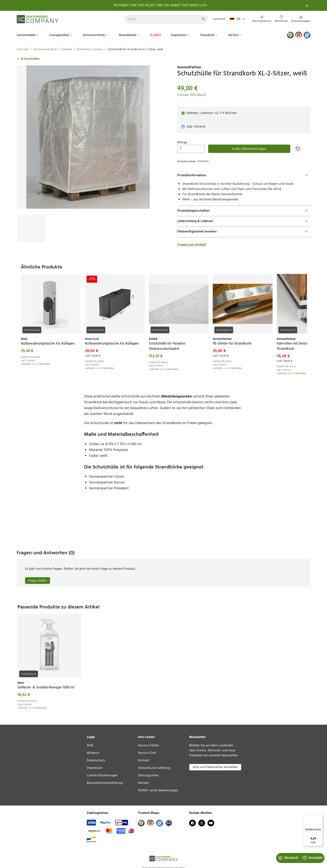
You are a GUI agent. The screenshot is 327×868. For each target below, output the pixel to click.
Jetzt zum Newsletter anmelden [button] (215, 767)
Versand (199, 127)
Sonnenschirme (96, 35)
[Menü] (320, 817)
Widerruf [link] (93, 753)
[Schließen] (307, 5)
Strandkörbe (129, 35)
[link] (244, 67)
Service (235, 35)
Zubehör (67, 49)
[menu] (280, 19)
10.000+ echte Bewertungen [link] (158, 791)
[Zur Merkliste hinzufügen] (298, 149)
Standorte (209, 35)
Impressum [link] (95, 768)
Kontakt (289, 858)
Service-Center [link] (148, 746)
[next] (302, 313)
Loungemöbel (61, 35)
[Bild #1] (31, 218)
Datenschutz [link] (96, 761)
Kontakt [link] (144, 761)
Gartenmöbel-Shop (45, 49)
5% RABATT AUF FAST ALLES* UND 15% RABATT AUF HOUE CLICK (160, 5)
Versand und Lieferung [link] (154, 768)
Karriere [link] (143, 783)
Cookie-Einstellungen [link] (102, 776)
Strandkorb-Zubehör (90, 49)
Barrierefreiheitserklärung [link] (105, 783)
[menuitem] (262, 19)
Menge (191, 146)
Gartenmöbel (28, 35)
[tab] (244, 175)
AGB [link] (90, 746)
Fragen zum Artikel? (192, 245)
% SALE (155, 35)
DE (238, 19)
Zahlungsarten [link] (148, 776)
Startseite (23, 49)
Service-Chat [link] (147, 753)
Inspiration (181, 35)
